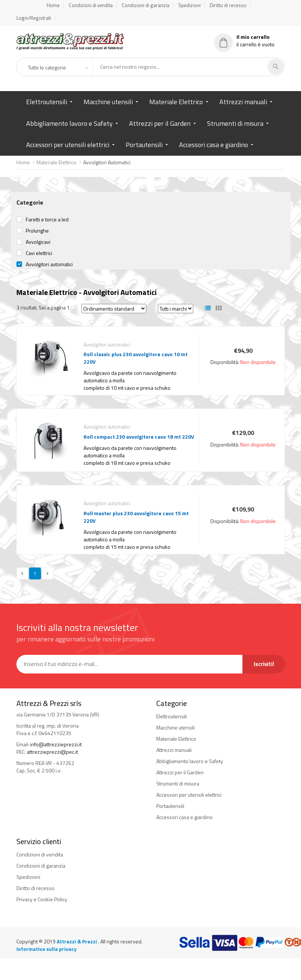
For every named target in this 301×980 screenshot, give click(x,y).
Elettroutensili (47, 102)
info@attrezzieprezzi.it (56, 744)
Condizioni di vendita (91, 5)
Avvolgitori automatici (49, 264)
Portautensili (144, 145)
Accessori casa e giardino (214, 145)
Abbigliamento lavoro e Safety (69, 123)
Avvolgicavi (38, 242)
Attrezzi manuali (243, 102)
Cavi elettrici (39, 253)
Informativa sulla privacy (46, 949)
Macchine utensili (108, 102)
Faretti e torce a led (47, 220)
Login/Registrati (34, 18)
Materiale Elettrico (176, 102)
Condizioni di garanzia (145, 5)
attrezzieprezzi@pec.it (52, 752)
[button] (58, 68)
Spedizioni (189, 5)
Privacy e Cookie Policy (42, 899)
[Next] (48, 573)
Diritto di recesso (228, 5)
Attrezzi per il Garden (160, 123)
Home (53, 5)
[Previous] (22, 573)
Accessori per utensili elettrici (68, 145)
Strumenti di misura (235, 123)
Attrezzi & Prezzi (77, 941)
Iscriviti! (264, 664)
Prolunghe (37, 231)
